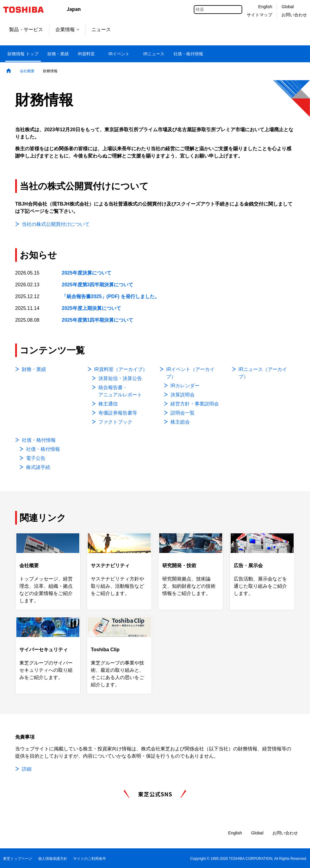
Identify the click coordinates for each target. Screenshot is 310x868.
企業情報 (67, 29)
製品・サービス (26, 29)
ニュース (101, 29)
